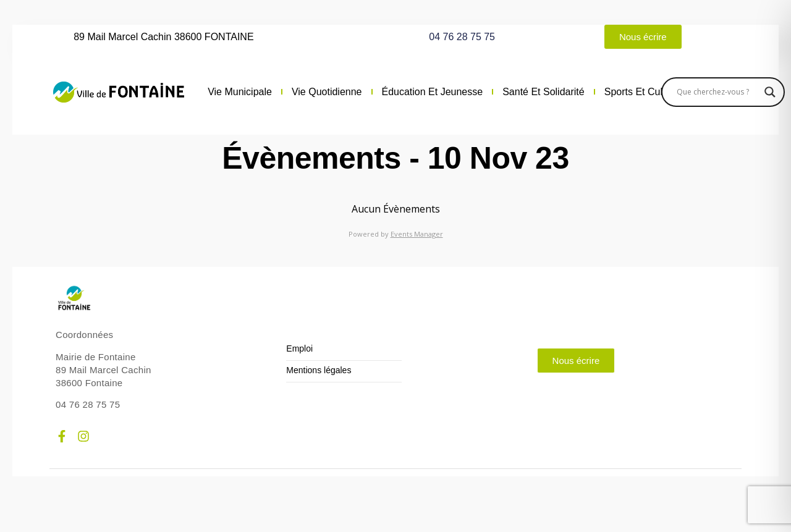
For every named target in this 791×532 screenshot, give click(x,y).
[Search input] (717, 92)
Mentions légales (319, 370)
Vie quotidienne (327, 92)
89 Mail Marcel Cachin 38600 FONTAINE (163, 37)
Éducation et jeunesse (433, 92)
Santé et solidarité (544, 92)
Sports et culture (642, 92)
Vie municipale (240, 92)
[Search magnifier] (770, 92)
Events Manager (417, 234)
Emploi (299, 349)
